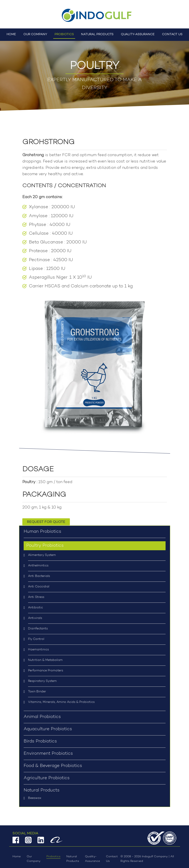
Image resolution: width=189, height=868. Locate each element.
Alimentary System (42, 555)
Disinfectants (38, 629)
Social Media (25, 833)
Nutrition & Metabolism (45, 660)
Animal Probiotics (42, 717)
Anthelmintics (38, 566)
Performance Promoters (46, 671)
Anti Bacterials (39, 576)
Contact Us (172, 34)
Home (11, 34)
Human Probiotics (42, 532)
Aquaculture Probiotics (48, 729)
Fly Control (36, 639)
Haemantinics (38, 650)
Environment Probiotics (48, 754)
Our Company (35, 34)
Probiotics (64, 34)
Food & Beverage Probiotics (53, 766)
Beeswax (35, 798)
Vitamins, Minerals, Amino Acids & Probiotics (61, 702)
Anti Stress (36, 597)
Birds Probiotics (40, 741)
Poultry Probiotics (45, 546)
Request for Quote (46, 522)
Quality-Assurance (138, 34)
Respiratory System (42, 681)
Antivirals (35, 618)
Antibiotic (35, 608)
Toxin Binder (37, 692)
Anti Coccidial (39, 587)
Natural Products (97, 34)
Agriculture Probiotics (47, 778)
